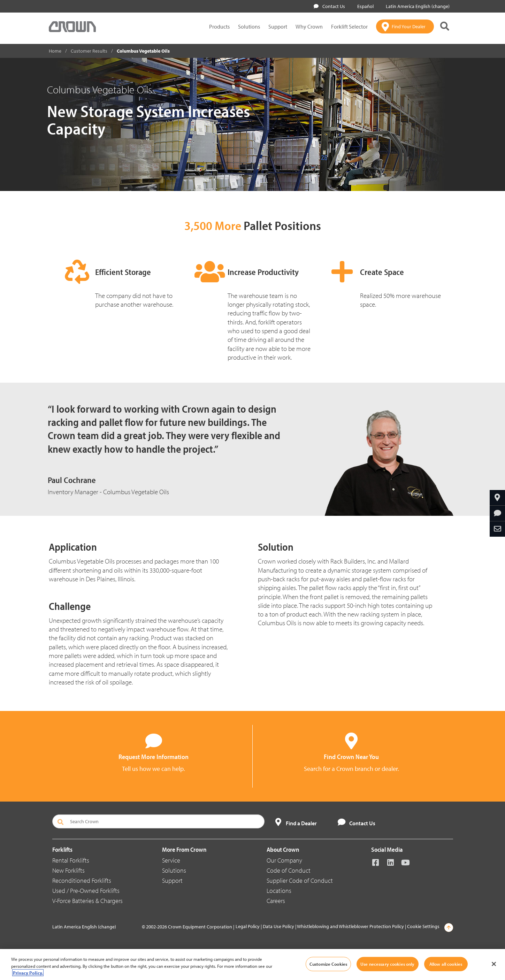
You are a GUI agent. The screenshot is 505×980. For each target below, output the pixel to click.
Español (364, 6)
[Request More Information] (497, 513)
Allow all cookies (446, 964)
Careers (276, 901)
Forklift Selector (349, 26)
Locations (279, 891)
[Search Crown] (159, 821)
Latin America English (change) (416, 6)
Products (219, 26)
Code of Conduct (289, 870)
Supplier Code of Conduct (300, 881)
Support (278, 26)
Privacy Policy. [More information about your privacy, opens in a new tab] (28, 973)
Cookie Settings (423, 926)
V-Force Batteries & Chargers (87, 901)
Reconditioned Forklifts (82, 881)
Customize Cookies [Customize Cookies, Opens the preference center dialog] (328, 964)
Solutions (249, 26)
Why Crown (309, 26)
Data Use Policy (278, 926)
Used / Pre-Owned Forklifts (86, 891)
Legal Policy (248, 926)
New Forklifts (68, 870)
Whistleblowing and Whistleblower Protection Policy (350, 926)
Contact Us (329, 6)
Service (171, 860)
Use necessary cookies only (387, 964)
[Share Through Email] (497, 529)
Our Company (284, 860)
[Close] (494, 964)
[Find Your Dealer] (405, 26)
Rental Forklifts (71, 860)
